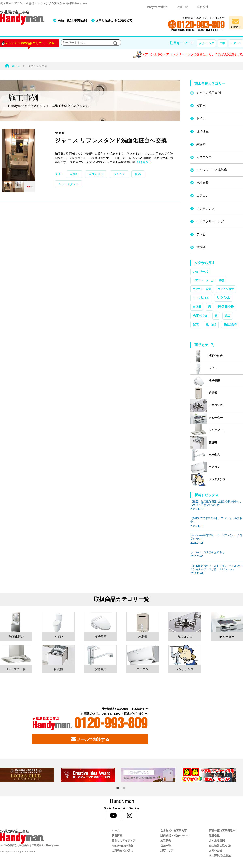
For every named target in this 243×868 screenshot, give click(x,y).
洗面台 (74, 174)
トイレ (201, 118)
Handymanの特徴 (157, 7)
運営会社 (203, 7)
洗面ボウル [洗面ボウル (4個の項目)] (200, 316)
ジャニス (119, 174)
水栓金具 (202, 183)
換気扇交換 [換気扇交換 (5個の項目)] (226, 307)
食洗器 (201, 247)
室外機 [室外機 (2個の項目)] (197, 307)
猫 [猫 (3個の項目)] (216, 316)
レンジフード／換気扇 (212, 170)
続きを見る (144, 162)
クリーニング (206, 43)
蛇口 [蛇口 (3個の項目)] (228, 316)
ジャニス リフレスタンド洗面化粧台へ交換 (111, 140)
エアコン (236, 43)
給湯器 (201, 144)
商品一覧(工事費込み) (72, 20)
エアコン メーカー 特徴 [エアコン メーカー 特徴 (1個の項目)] (208, 280)
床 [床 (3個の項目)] (209, 307)
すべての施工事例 (209, 93)
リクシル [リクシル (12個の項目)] (223, 298)
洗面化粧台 (96, 174)
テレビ (201, 234)
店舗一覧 (182, 7)
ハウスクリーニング (210, 221)
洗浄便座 (202, 131)
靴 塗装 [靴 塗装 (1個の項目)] (211, 325)
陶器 (138, 174)
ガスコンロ (204, 157)
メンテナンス (206, 208)
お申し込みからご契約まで (114, 20)
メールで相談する (90, 739)
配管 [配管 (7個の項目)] (196, 324)
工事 (222, 43)
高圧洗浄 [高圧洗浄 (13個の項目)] (230, 324)
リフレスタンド (69, 184)
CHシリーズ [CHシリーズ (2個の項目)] (200, 272)
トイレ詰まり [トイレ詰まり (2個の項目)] (201, 298)
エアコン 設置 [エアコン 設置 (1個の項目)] (202, 289)
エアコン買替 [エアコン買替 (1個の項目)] (226, 289)
